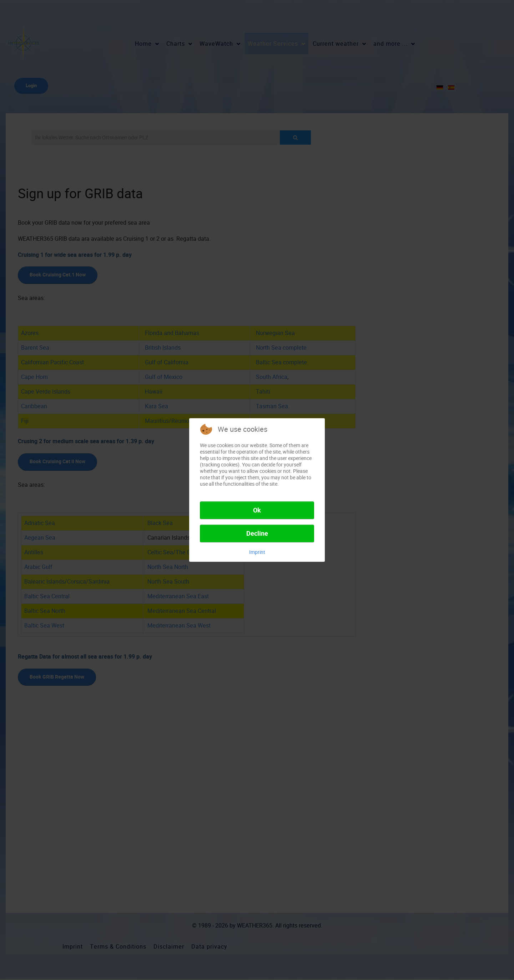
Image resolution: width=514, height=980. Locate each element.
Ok (257, 510)
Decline (257, 534)
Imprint (257, 552)
